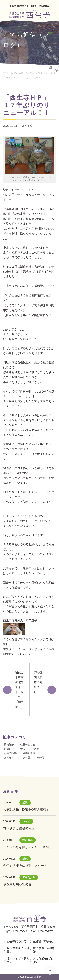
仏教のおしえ (28, 745)
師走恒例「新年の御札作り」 (38, 682)
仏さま (35, 749)
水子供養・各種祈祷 (44, 950)
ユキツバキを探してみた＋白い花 (27, 847)
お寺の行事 (10, 753)
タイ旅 (27, 758)
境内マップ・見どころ (18, 960)
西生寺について (17, 941)
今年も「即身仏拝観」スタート (25, 866)
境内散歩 (9, 745)
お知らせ (27, 125)
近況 (23, 749)
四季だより (29, 753)
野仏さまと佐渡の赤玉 (19, 828)
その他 (40, 758)
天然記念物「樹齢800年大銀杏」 (26, 809)
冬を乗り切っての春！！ (20, 884)
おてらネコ (10, 758)
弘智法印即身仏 (43, 941)
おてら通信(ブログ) (43, 960)
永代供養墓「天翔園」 (18, 950)
